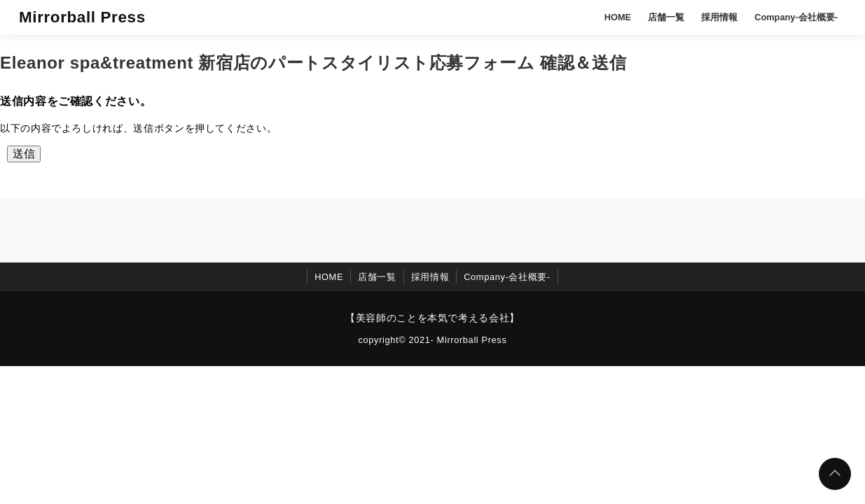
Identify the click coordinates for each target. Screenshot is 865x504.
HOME (618, 17)
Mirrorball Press (82, 17)
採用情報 (719, 17)
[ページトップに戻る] (835, 474)
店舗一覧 (666, 17)
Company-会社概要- (796, 17)
